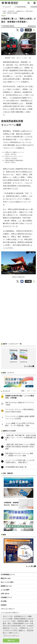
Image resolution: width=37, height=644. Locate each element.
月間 (34, 391)
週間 (29, 391)
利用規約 (4, 605)
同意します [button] (11, 640)
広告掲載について (6, 597)
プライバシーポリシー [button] (11, 635)
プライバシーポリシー (8, 609)
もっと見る (28, 366)
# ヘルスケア (7, 7)
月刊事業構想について (8, 575)
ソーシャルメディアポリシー (10, 613)
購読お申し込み (6, 578)
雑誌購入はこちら (6, 586)
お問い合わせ (5, 594)
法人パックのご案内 (7, 582)
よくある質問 (5, 590)
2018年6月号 (32, 26)
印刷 (28, 30)
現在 (23, 391)
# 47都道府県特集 (20, 7)
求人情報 (4, 601)
